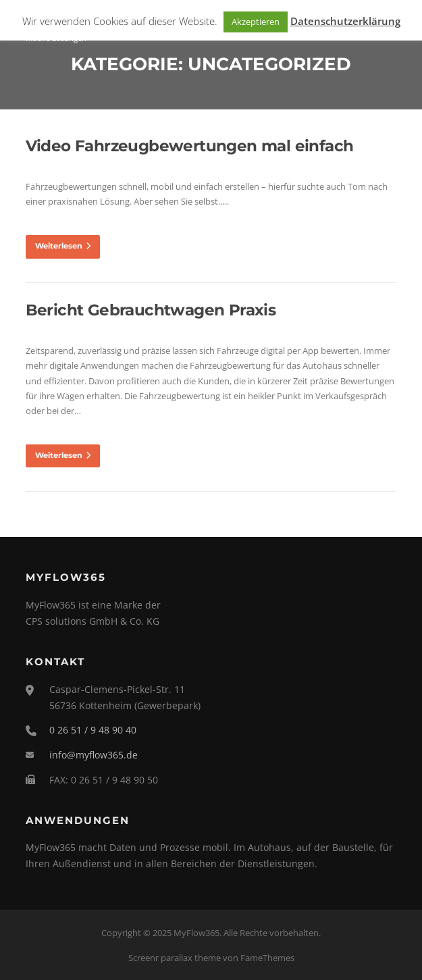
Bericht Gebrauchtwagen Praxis (151, 310)
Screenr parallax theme (175, 958)
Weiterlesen (63, 246)
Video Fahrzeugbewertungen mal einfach (190, 146)
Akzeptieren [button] (256, 22)
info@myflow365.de (94, 755)
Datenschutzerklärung (345, 21)
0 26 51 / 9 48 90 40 (93, 730)
